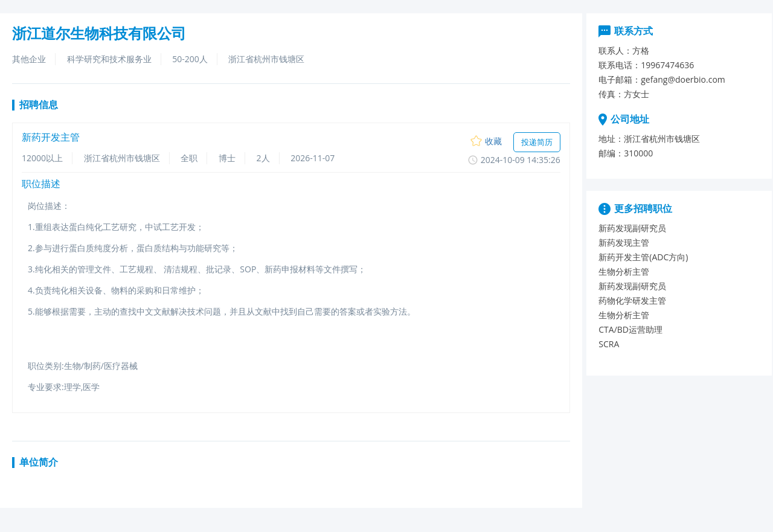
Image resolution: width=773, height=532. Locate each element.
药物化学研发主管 (632, 300)
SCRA (609, 344)
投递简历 (537, 142)
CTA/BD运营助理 (630, 329)
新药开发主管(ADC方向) (643, 257)
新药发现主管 (624, 242)
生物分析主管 (624, 271)
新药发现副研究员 (632, 228)
